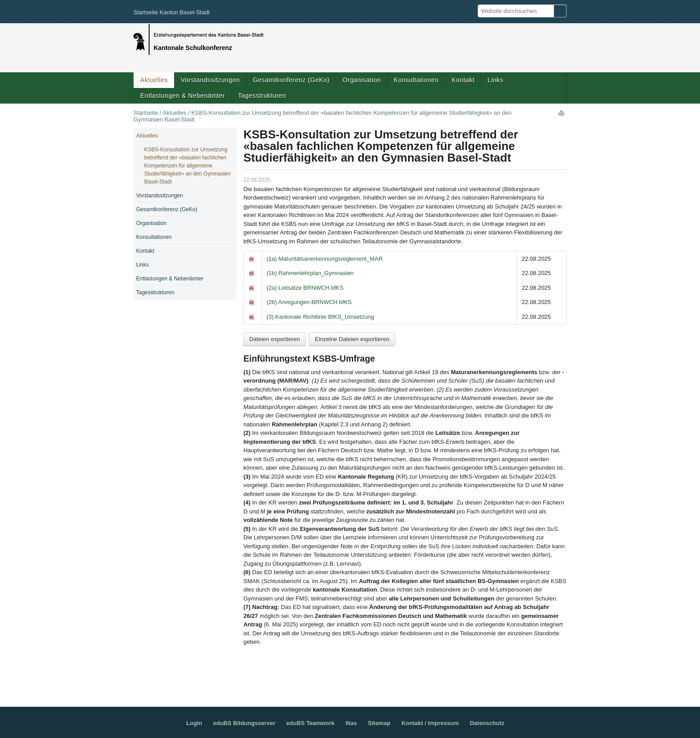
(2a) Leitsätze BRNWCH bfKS (305, 288)
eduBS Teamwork (310, 723)
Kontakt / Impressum (430, 723)
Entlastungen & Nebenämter (183, 96)
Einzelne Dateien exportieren (352, 339)
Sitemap (379, 723)
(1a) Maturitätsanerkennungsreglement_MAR (325, 259)
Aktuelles (154, 80)
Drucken (562, 113)
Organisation (362, 80)
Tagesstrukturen (262, 96)
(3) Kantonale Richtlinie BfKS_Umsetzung (320, 317)
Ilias (351, 723)
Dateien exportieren (274, 339)
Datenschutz (487, 723)
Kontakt (463, 80)
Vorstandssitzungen (210, 80)
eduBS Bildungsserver (244, 723)
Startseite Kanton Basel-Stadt (172, 12)
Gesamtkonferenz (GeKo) (291, 80)
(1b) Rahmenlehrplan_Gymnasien (310, 273)
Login (194, 723)
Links (495, 80)
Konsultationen (416, 80)
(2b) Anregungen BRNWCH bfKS (309, 302)
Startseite (146, 113)
